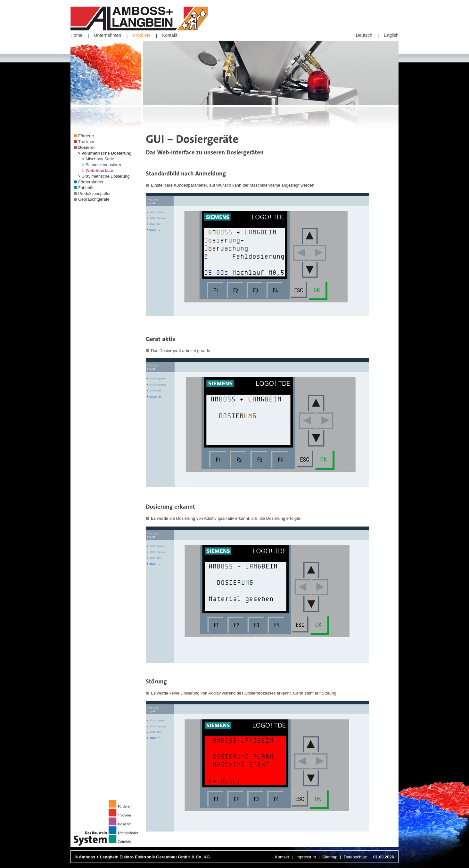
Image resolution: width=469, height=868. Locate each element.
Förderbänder (91, 182)
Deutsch (364, 35)
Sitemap (330, 857)
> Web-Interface (98, 170)
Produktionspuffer (95, 193)
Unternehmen (107, 35)
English (391, 35)
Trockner (86, 142)
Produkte (142, 35)
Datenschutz (355, 857)
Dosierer (87, 147)
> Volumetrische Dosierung (105, 153)
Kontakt (170, 35)
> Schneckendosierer (102, 165)
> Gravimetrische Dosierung (104, 176)
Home (76, 35)
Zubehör (86, 188)
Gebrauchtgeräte (94, 199)
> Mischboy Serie (98, 159)
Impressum (306, 857)
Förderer (86, 136)
